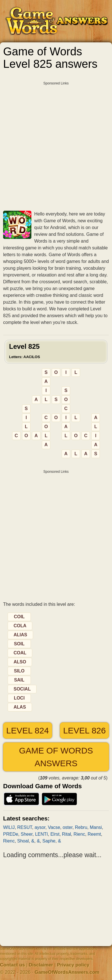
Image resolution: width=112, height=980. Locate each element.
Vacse (54, 827)
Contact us (12, 965)
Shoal (23, 841)
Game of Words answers (56, 757)
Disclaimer (41, 965)
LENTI (41, 834)
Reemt (94, 834)
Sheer (27, 834)
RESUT (25, 827)
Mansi (96, 827)
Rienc (79, 834)
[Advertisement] (56, 144)
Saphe (49, 841)
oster (67, 827)
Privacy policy (73, 965)
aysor (40, 827)
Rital (66, 834)
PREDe (11, 834)
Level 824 (28, 730)
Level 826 (84, 730)
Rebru (81, 827)
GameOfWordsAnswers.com (67, 972)
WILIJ (9, 827)
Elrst (55, 834)
